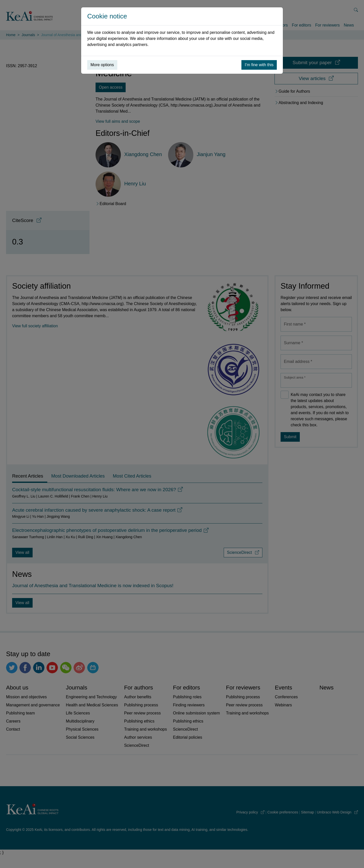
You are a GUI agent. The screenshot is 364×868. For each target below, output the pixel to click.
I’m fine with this (259, 65)
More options (102, 65)
